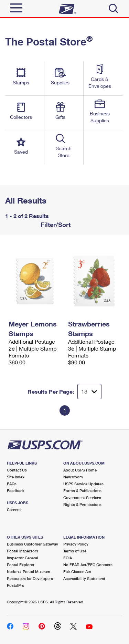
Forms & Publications (82, 491)
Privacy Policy (76, 544)
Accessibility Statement (84, 578)
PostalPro (16, 585)
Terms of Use (75, 551)
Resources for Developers (30, 578)
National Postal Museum (29, 572)
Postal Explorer (21, 565)
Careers (14, 510)
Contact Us (17, 470)
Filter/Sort (55, 225)
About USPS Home (80, 470)
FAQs (12, 484)
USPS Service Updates (83, 484)
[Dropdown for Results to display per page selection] (89, 392)
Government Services (82, 497)
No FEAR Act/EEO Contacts (88, 565)
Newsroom (73, 477)
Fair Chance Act (77, 572)
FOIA (68, 558)
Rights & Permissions (82, 504)
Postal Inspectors (23, 551)
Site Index (16, 477)
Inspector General (23, 558)
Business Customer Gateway (33, 544)
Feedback (16, 491)
